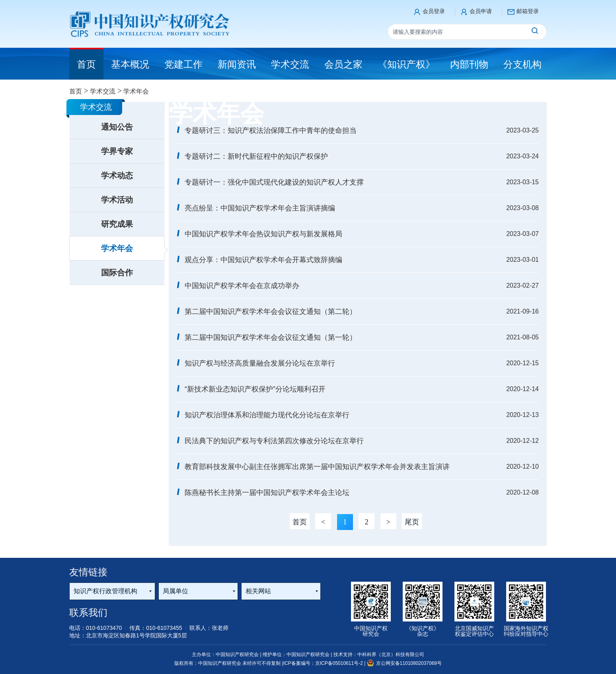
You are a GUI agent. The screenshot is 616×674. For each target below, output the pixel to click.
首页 (76, 91)
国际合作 (117, 273)
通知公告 (117, 127)
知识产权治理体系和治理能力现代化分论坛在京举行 (267, 415)
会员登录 (434, 11)
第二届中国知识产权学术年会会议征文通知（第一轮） (271, 337)
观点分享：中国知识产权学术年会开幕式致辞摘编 (263, 260)
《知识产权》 (406, 64)
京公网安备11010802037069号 (404, 663)
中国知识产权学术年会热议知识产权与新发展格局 (263, 234)
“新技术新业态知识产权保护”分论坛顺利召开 (255, 389)
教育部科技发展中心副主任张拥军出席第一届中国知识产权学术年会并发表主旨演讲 (317, 467)
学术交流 (290, 64)
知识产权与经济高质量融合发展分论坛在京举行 (260, 363)
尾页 (412, 522)
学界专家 (117, 151)
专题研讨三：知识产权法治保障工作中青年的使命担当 (271, 131)
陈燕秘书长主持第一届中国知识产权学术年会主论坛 (267, 493)
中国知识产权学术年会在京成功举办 (242, 286)
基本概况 (130, 64)
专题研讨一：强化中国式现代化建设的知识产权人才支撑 (274, 182)
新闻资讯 (237, 64)
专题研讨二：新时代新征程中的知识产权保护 (256, 156)
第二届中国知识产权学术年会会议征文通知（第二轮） (271, 312)
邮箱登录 (528, 11)
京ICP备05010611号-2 (340, 663)
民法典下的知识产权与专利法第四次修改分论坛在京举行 (274, 441)
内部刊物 (469, 64)
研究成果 (117, 224)
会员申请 (481, 11)
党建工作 (183, 64)
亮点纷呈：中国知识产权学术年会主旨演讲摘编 (260, 208)
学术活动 (117, 200)
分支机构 (522, 64)
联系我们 (88, 613)
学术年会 (117, 248)
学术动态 (117, 175)
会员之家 (343, 64)
